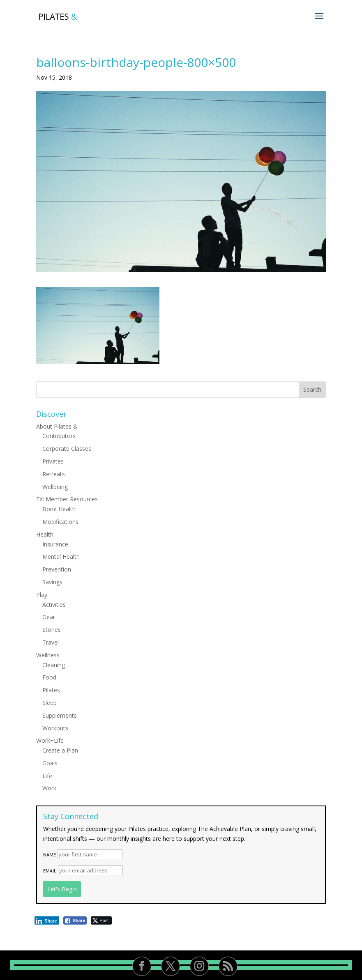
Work (49, 788)
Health (45, 534)
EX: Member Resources (67, 499)
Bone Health (59, 509)
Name (50, 855)
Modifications (60, 522)
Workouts (55, 728)
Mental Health (61, 557)
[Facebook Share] (75, 920)
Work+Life (50, 740)
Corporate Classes (67, 449)
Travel (51, 642)
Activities (54, 605)
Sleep (50, 703)
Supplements (60, 715)
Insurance (55, 544)
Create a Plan (60, 750)
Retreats (54, 474)
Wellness (48, 655)
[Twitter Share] (101, 920)
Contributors (59, 436)
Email (50, 871)
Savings (52, 582)
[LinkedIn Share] (47, 920)
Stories (52, 630)
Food (49, 677)
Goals (50, 763)
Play (42, 595)
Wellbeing (55, 487)
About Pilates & (57, 426)
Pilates (51, 690)
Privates (53, 461)
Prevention (57, 569)
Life (47, 776)
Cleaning (54, 665)
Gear (49, 617)
